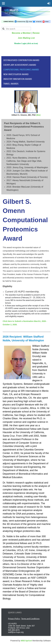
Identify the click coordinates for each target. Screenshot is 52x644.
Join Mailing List (26, 38)
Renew (36, 33)
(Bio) (38, 115)
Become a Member (21, 33)
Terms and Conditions (30, 618)
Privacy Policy (14, 618)
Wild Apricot (26, 641)
